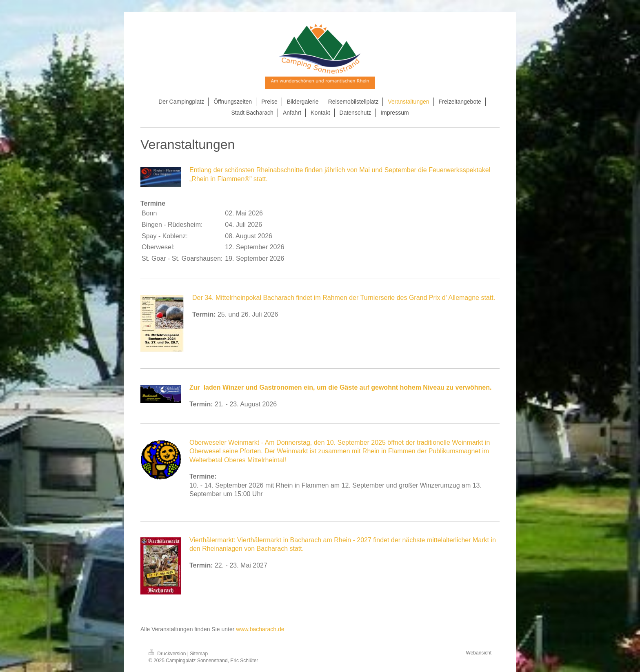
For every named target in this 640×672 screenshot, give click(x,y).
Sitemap (199, 654)
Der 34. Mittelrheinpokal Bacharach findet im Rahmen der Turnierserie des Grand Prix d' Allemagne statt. (344, 298)
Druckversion (168, 654)
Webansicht (479, 653)
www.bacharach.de (260, 629)
